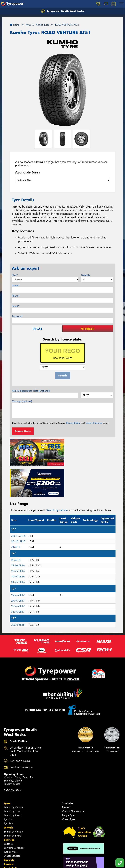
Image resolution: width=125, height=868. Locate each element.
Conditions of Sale (41, 863)
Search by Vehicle (13, 775)
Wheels (9, 795)
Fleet (7, 840)
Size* (15, 275)
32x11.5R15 (18, 504)
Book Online (12, 836)
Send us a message (21, 735)
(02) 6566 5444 (20, 729)
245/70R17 (18, 569)
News (8, 844)
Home (14, 25)
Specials (9, 828)
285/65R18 (18, 593)
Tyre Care (9, 787)
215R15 (16, 515)
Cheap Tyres (69, 787)
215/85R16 (18, 533)
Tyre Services (11, 820)
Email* (16, 306)
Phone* (16, 296)
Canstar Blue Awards (73, 779)
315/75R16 (18, 550)
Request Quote (23, 431)
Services (9, 807)
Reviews (66, 775)
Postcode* (17, 316)
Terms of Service (94, 423)
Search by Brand (13, 783)
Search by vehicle (57, 478)
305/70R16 (18, 544)
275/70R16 (18, 539)
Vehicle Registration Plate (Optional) (31, 391)
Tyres (7, 771)
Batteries (8, 812)
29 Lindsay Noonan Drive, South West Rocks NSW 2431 (26, 719)
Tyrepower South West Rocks (63, 11)
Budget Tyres (69, 783)
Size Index (68, 771)
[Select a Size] (63, 180)
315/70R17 (18, 580)
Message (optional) (22, 401)
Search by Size (12, 779)
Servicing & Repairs (14, 816)
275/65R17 (18, 574)
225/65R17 (18, 563)
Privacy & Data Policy (22, 863)
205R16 (16, 528)
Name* (16, 286)
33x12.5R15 (18, 509)
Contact (9, 832)
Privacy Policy (73, 423)
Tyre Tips (8, 791)
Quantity (86, 275)
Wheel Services (12, 824)
